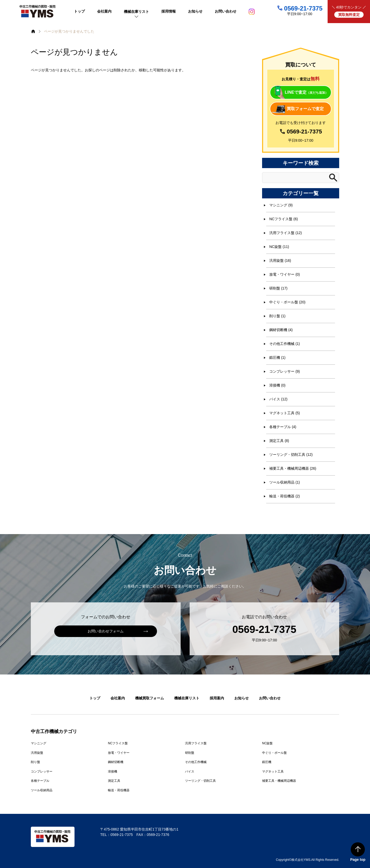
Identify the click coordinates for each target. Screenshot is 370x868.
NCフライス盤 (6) (284, 219)
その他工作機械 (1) (285, 344)
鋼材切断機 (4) (281, 330)
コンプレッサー (42, 771)
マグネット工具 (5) (285, 413)
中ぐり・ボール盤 (274, 753)
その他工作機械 (196, 762)
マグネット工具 (273, 771)
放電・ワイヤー (119, 753)
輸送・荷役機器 (119, 790)
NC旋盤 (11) (279, 247)
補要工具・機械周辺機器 (279, 781)
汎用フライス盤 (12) (286, 233)
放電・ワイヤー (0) (285, 274)
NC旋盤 (267, 743)
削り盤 (35, 762)
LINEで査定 (306, 92)
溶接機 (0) (277, 385)
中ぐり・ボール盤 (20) (287, 302)
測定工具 (114, 781)
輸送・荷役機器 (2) (285, 496)
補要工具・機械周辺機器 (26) (293, 468)
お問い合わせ (270, 698)
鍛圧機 (267, 762)
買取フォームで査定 (305, 109)
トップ (95, 698)
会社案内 (118, 698)
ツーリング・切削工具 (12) (291, 455)
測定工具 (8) (279, 441)
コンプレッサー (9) (285, 371)
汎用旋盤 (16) (280, 261)
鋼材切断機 (116, 762)
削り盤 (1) (277, 316)
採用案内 (217, 698)
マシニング (39, 743)
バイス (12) (278, 399)
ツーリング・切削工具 (200, 781)
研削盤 (190, 753)
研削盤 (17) (278, 288)
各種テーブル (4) (283, 427)
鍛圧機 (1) (277, 358)
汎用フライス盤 (196, 743)
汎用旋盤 (37, 753)
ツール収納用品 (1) (285, 482)
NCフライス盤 (118, 743)
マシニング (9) (281, 205)
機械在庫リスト (187, 698)
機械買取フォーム (150, 698)
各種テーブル (40, 781)
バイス (190, 771)
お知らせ (242, 698)
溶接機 (113, 771)
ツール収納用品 (42, 790)
